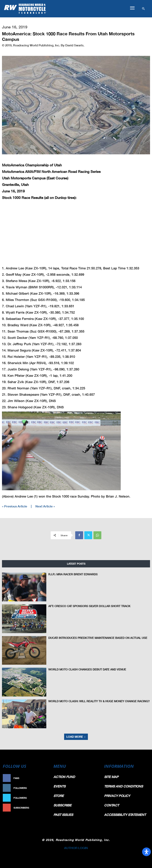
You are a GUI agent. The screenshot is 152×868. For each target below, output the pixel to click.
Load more (76, 737)
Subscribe (42, 808)
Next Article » (45, 506)
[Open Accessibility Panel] (146, 852)
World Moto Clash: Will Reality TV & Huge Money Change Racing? (92, 701)
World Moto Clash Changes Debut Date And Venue (82, 669)
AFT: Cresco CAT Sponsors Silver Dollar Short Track (83, 606)
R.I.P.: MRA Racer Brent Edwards (69, 574)
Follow (43, 788)
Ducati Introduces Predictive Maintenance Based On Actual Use (91, 638)
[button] (132, 8)
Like (46, 778)
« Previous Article (15, 506)
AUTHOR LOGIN (76, 848)
